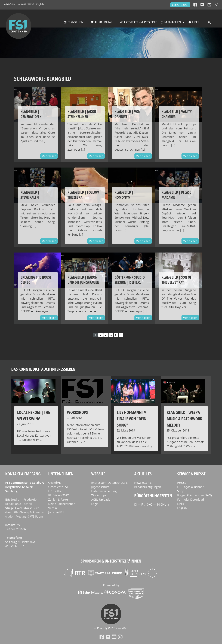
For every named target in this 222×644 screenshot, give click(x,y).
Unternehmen (61, 474)
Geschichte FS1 (58, 487)
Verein (53, 508)
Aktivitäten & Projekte (140, 22)
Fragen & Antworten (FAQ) (195, 495)
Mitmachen (173, 22)
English (40, 4)
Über (196, 22)
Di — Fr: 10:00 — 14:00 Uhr (152, 505)
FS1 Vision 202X (58, 495)
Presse (182, 483)
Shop (181, 491)
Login (95, 504)
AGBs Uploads (101, 500)
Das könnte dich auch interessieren (43, 369)
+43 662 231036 (26, 4)
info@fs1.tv (10, 4)
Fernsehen (75, 22)
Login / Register (180, 5)
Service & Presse (191, 474)
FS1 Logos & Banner (190, 487)
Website (98, 474)
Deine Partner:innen (62, 504)
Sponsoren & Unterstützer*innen (111, 561)
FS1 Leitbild (56, 491)
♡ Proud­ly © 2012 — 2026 (111, 628)
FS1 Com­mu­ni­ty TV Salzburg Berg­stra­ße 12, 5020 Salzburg (25, 487)
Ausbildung (104, 22)
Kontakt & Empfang (23, 474)
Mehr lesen (49, 156)
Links (181, 504)
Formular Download (191, 500)
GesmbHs (55, 483)
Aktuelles (143, 474)
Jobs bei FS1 (56, 512)
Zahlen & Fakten (59, 500)
